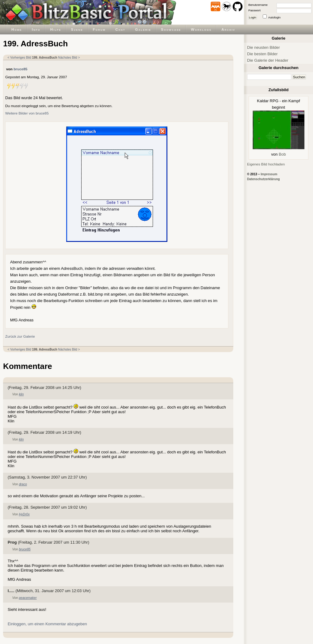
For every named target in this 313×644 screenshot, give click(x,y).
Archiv (228, 29)
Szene (77, 29)
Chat (120, 29)
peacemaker (28, 598)
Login (253, 17)
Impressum (269, 174)
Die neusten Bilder (263, 47)
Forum (99, 29)
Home (17, 29)
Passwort (254, 10)
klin (21, 394)
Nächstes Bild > (69, 58)
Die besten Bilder (262, 54)
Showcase (171, 29)
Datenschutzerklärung (263, 179)
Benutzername (258, 5)
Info (36, 29)
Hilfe (56, 29)
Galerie (143, 29)
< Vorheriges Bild (19, 58)
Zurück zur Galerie (20, 336)
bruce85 (20, 69)
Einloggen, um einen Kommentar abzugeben (47, 624)
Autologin (274, 17)
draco (23, 484)
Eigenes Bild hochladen (266, 164)
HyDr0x (24, 514)
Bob (282, 154)
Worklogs (201, 29)
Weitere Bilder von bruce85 (27, 113)
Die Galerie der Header (268, 60)
